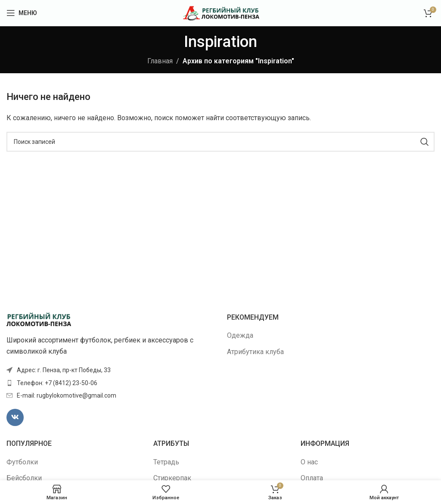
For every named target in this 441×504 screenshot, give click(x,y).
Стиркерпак (172, 478)
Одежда (240, 335)
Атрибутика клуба (255, 352)
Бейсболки (24, 478)
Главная (160, 61)
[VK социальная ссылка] (15, 417)
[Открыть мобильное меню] (22, 13)
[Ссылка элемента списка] (110, 383)
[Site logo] (221, 12)
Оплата (312, 478)
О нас (309, 462)
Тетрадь (166, 462)
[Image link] (39, 319)
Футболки (22, 462)
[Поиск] (220, 142)
